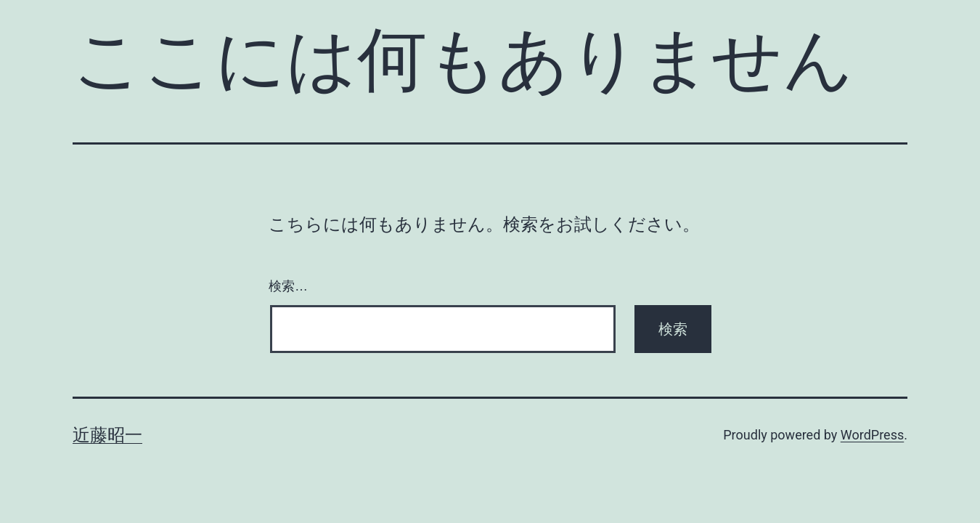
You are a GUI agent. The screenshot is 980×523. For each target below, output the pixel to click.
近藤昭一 (107, 435)
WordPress (872, 435)
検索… (288, 286)
